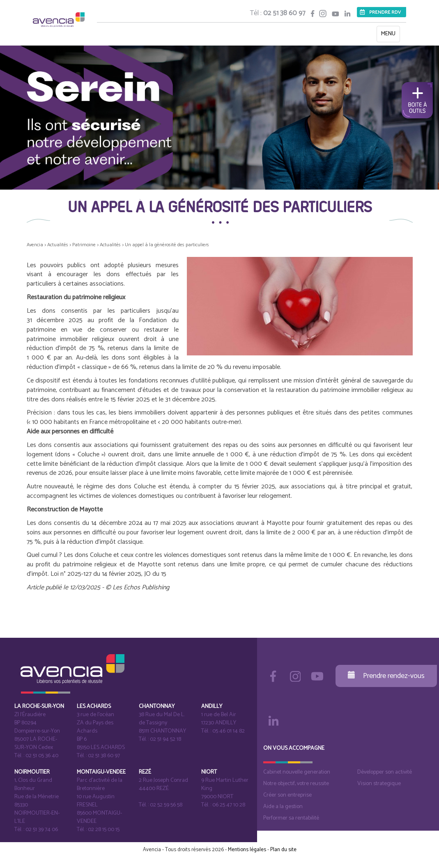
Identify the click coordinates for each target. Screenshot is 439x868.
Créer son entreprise (287, 795)
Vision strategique (379, 784)
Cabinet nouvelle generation (297, 772)
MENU (390, 35)
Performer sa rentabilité (291, 818)
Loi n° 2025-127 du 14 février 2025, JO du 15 (108, 574)
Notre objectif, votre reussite (296, 784)
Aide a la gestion (283, 807)
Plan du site (283, 850)
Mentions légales (247, 850)
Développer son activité (385, 772)
